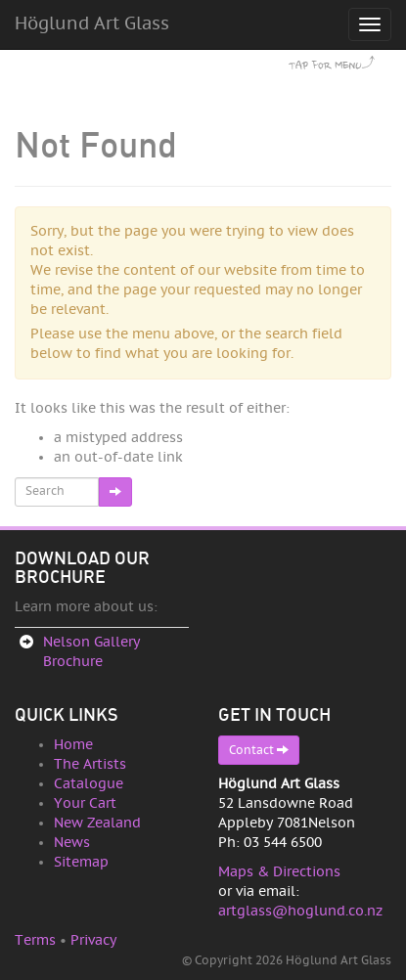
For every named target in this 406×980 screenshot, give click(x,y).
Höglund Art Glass (92, 24)
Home (73, 745)
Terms (35, 940)
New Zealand (97, 823)
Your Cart (85, 803)
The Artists (90, 764)
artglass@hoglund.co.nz (300, 911)
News (72, 843)
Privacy (93, 940)
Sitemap (81, 862)
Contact (259, 750)
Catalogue (89, 784)
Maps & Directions (279, 872)
